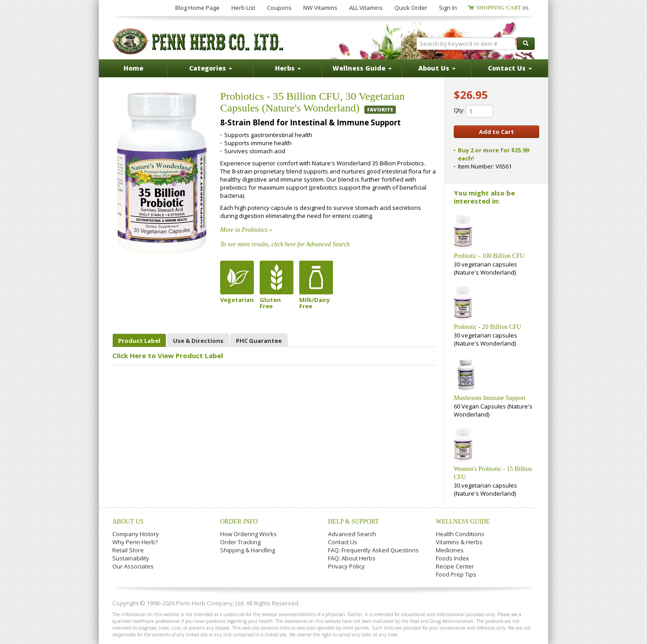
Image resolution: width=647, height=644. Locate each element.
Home (133, 68)
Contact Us (343, 542)
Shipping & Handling (248, 550)
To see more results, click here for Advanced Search (285, 244)
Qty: (473, 111)
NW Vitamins (320, 8)
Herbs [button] (288, 68)
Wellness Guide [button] (362, 68)
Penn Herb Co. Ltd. (199, 41)
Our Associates (133, 566)
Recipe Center (455, 566)
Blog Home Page (197, 8)
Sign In (448, 8)
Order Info (239, 522)
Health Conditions (460, 534)
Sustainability (131, 558)
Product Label (139, 341)
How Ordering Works (248, 534)
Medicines (450, 550)
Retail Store (128, 550)
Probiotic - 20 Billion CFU (487, 327)
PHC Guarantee (259, 341)
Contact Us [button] (510, 68)
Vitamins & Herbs (459, 542)
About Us (128, 522)
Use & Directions (198, 341)
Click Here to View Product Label (168, 355)
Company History (136, 534)
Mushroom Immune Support (490, 398)
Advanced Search (352, 534)
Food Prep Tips (456, 574)
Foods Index (452, 558)
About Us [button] (437, 68)
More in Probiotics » (246, 230)
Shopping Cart (502, 7)
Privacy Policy (346, 566)
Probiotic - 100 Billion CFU (489, 256)
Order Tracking (240, 542)
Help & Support (353, 522)
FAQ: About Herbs (352, 558)
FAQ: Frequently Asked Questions (373, 550)
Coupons (279, 8)
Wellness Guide (463, 522)
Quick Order (411, 8)
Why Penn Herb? (135, 542)
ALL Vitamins (366, 8)
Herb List (243, 8)
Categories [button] (211, 68)
